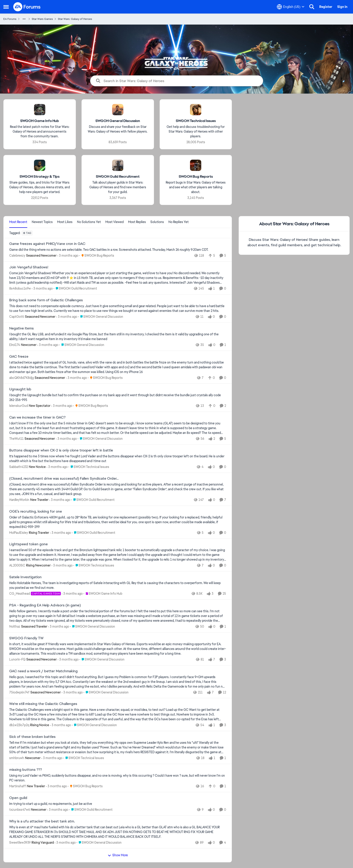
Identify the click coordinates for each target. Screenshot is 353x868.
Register (326, 7)
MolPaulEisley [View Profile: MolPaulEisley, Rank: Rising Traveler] (19, 532)
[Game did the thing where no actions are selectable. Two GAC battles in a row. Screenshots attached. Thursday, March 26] (118, 250)
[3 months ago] (68, 256)
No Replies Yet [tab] (179, 222)
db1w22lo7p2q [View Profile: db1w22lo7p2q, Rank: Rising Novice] (19, 725)
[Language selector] (291, 7)
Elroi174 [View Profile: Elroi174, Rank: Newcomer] (15, 345)
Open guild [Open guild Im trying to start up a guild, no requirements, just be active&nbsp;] (18, 798)
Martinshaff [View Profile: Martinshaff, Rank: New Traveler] (18, 786)
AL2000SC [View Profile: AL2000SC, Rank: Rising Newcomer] (17, 565)
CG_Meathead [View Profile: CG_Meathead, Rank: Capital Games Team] (20, 594)
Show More (118, 855)
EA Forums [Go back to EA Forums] (10, 19)
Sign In (342, 7)
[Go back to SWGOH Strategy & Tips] (40, 177)
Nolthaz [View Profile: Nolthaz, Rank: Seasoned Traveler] (15, 626)
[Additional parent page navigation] (24, 19)
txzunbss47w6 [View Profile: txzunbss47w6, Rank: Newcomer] (20, 810)
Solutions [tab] (157, 222)
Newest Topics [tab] (42, 222)
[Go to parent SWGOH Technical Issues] (89, 467)
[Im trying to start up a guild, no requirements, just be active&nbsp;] (118, 804)
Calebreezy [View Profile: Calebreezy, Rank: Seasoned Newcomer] (17, 256)
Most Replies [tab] (137, 222)
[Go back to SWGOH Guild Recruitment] (118, 177)
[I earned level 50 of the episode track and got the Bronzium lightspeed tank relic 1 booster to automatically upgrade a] (118, 555)
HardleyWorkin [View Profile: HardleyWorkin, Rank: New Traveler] (19, 500)
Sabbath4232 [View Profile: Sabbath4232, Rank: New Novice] (19, 467)
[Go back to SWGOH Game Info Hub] (40, 121)
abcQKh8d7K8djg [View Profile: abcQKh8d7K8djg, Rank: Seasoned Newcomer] (21, 378)
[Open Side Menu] (6, 7)
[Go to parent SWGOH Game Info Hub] (103, 594)
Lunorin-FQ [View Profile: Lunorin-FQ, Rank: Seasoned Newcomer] (17, 659)
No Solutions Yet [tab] (89, 222)
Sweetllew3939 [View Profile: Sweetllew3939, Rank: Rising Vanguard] (20, 842)
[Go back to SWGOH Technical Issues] (196, 121)
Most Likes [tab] (65, 222)
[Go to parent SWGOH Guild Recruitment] (75, 289)
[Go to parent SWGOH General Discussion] (101, 317)
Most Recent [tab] (18, 222)
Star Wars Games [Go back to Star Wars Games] (42, 19)
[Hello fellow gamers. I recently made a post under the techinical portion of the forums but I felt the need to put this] (118, 616)
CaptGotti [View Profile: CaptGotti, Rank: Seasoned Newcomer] (17, 317)
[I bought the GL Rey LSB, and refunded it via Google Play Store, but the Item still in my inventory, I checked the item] (118, 337)
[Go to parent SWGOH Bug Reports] (97, 256)
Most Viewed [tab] (114, 222)
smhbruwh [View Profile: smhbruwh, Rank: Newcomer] (17, 758)
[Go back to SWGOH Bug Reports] (196, 177)
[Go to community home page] (27, 7)
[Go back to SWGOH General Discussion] (118, 121)
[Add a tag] (27, 233)
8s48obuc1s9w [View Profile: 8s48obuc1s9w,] (20, 288)
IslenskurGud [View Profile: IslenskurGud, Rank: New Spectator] (19, 406)
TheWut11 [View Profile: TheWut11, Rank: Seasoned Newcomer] (16, 439)
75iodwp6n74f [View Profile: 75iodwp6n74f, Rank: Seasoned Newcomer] (19, 692)
